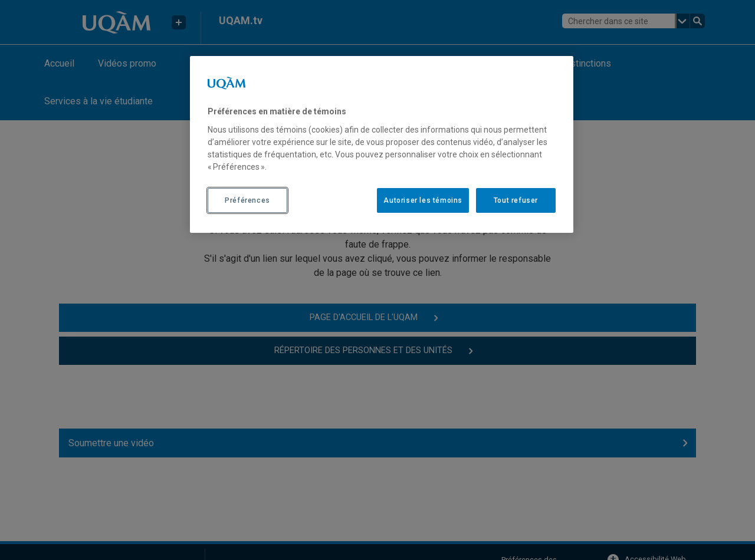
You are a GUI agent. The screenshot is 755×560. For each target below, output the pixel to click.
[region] (382, 144)
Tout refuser (516, 200)
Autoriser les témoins (423, 200)
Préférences (247, 200)
